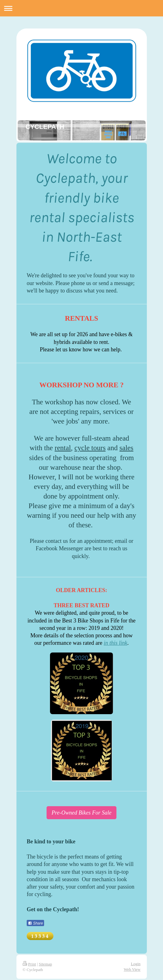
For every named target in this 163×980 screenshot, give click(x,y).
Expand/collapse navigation (81, 8)
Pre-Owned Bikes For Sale (81, 813)
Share (35, 923)
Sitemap (45, 964)
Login (136, 964)
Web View (132, 969)
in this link (115, 643)
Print (29, 964)
